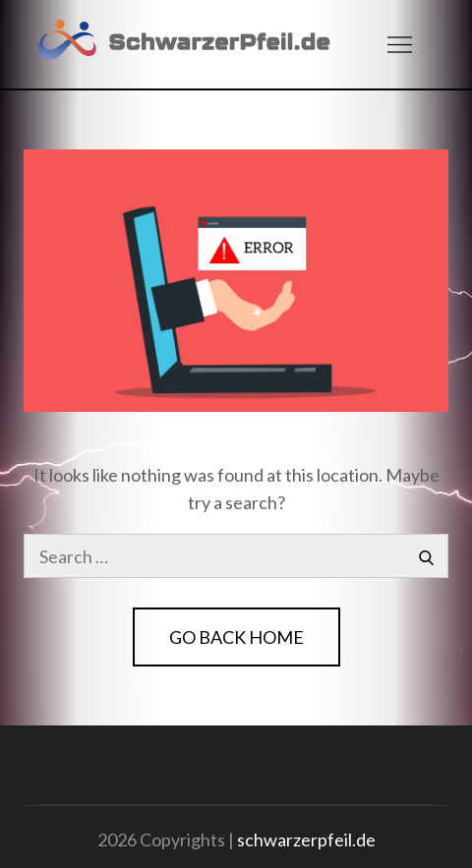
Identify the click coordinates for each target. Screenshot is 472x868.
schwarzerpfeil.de (306, 839)
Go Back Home (236, 637)
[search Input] (236, 556)
